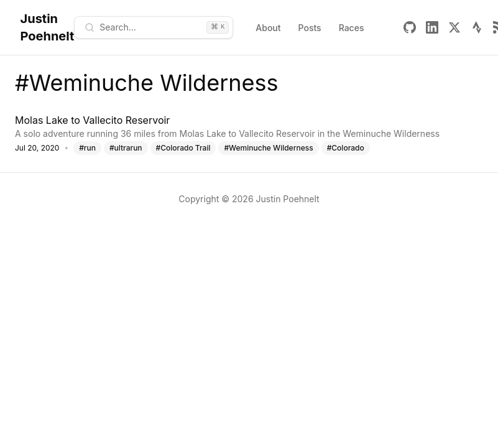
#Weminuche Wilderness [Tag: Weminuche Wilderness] (268, 148)
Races (352, 28)
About (268, 28)
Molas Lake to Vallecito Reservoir (92, 120)
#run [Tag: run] (87, 148)
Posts (310, 28)
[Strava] (477, 27)
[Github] (410, 27)
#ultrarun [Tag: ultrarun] (126, 148)
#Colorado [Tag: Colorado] (346, 148)
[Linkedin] (432, 27)
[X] (454, 27)
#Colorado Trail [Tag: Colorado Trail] (183, 148)
